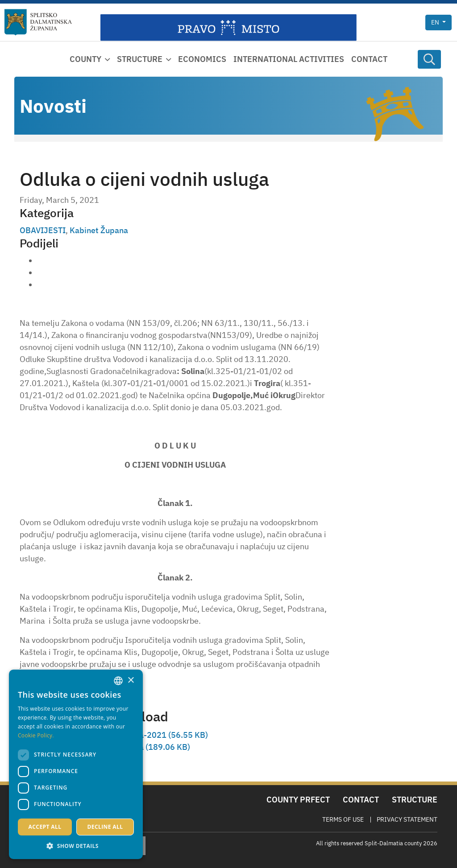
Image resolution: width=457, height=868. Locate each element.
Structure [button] (140, 59)
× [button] (131, 681)
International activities (289, 59)
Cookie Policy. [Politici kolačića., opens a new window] (36, 735)
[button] (76, 846)
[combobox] (118, 681)
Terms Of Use (343, 819)
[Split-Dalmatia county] (38, 22)
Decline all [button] (105, 827)
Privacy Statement (407, 819)
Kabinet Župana (99, 230)
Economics (202, 59)
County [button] (85, 59)
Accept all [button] (45, 827)
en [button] (436, 22)
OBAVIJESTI (43, 230)
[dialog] (76, 764)
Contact (369, 59)
